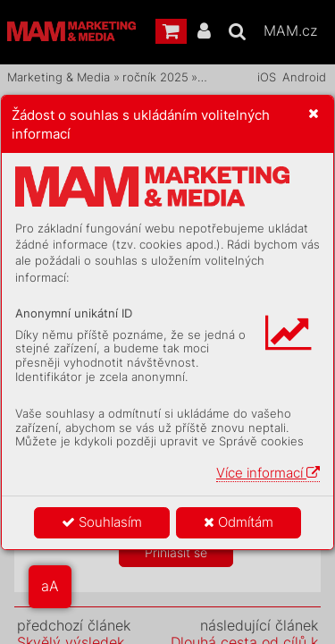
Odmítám (239, 522)
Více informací (268, 473)
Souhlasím (102, 522)
